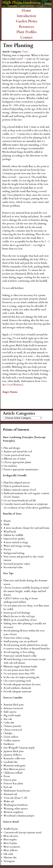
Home (26, 10)
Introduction (26, 16)
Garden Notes (26, 21)
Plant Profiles (26, 32)
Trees (25, 52)
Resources (26, 27)
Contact (26, 37)
